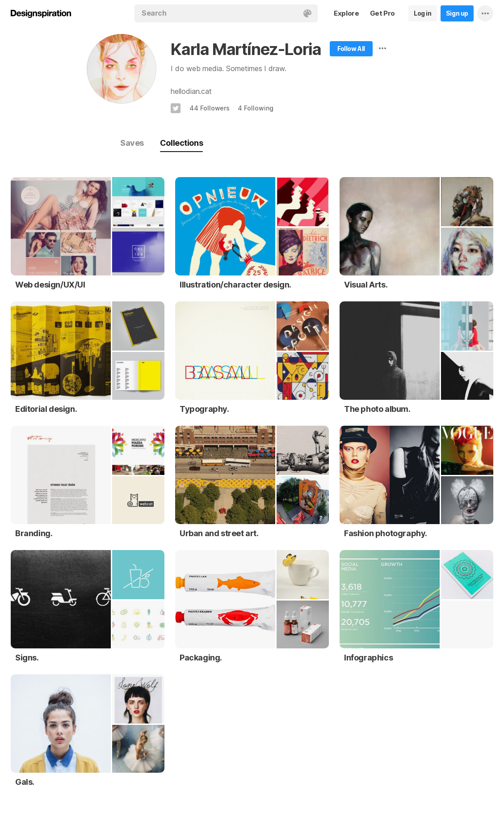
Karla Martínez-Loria (246, 49)
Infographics (368, 658)
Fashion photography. (386, 533)
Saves (132, 143)
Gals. (25, 782)
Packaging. (201, 658)
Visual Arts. (366, 285)
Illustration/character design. (235, 285)
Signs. (27, 658)
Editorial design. (46, 409)
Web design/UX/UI (50, 285)
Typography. (204, 409)
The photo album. (377, 409)
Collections (181, 143)
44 (210, 108)
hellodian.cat (191, 91)
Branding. (34, 533)
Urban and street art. (219, 533)
